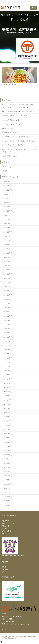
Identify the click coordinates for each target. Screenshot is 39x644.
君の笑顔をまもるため (10, 132)
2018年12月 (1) (7, 455)
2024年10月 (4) (7, 253)
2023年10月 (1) (7, 299)
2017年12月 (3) (7, 497)
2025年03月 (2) (7, 232)
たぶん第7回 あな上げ (10, 156)
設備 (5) (5, 171)
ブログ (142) (6, 167)
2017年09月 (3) (7, 505)
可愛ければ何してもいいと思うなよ (14, 116)
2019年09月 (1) (7, 429)
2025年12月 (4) (7, 194)
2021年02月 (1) (7, 375)
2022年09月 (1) (7, 341)
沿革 (3, 572)
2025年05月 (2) (7, 224)
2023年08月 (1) (7, 308)
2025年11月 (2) (7, 198)
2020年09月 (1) (7, 392)
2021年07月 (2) (7, 362)
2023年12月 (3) (7, 291)
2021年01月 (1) (7, 379)
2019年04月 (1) (7, 446)
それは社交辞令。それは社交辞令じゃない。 (18, 111)
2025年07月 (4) (7, 215)
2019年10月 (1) (7, 425)
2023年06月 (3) (7, 316)
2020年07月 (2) (7, 400)
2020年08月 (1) (7, 396)
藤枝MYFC (10, 556)
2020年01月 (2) (7, 413)
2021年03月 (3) (7, 371)
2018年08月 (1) (7, 467)
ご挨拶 (4, 567)
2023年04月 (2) (7, 320)
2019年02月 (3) (7, 450)
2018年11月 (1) (7, 459)
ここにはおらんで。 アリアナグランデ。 (17, 137)
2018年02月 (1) (7, 488)
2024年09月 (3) (7, 257)
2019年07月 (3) (7, 434)
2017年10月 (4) (7, 501)
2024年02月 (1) (7, 282)
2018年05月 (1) (7, 476)
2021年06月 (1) (7, 366)
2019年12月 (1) (7, 417)
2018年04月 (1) (7, 480)
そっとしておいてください (11, 124)
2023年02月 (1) (7, 329)
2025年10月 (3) (7, 203)
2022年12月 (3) (7, 333)
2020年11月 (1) (7, 387)
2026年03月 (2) (7, 182)
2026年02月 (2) (7, 186)
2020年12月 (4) (7, 383)
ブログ (4, 533)
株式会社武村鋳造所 (18, 636)
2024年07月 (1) (7, 266)
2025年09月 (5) (7, 207)
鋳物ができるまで (8, 523)
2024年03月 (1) (7, 278)
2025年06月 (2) (7, 219)
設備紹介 (5, 528)
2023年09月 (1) (7, 303)
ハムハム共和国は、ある (10, 120)
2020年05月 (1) (7, 404)
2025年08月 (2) (7, 211)
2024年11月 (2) (7, 249)
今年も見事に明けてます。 (11, 128)
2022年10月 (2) (7, 337)
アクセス (5, 574)
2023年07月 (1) (7, 312)
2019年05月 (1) (7, 442)
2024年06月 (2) (7, 270)
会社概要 (5, 569)
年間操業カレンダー (9, 577)
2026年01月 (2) (7, 190)
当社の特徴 (6, 521)
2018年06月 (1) (7, 471)
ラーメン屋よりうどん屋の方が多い (14, 145)
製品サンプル (6, 526)
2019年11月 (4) (7, 421)
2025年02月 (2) (7, 236)
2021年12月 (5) (7, 358)
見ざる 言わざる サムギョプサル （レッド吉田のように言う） (19, 151)
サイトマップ (6, 629)
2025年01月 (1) (7, 240)
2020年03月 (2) (7, 408)
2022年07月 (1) (7, 345)
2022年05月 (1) (7, 350)
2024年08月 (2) (7, 261)
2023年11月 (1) (7, 295)
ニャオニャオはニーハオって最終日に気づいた (18, 141)
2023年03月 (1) (7, 324)
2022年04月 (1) (7, 354)
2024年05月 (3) (7, 274)
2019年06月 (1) (7, 438)
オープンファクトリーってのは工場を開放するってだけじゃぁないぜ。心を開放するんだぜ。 (19, 106)
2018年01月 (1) (7, 493)
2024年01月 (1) (7, 287)
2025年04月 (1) (7, 228)
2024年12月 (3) (7, 245)
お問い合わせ (6, 531)
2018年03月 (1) (7, 484)
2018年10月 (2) (7, 463)
